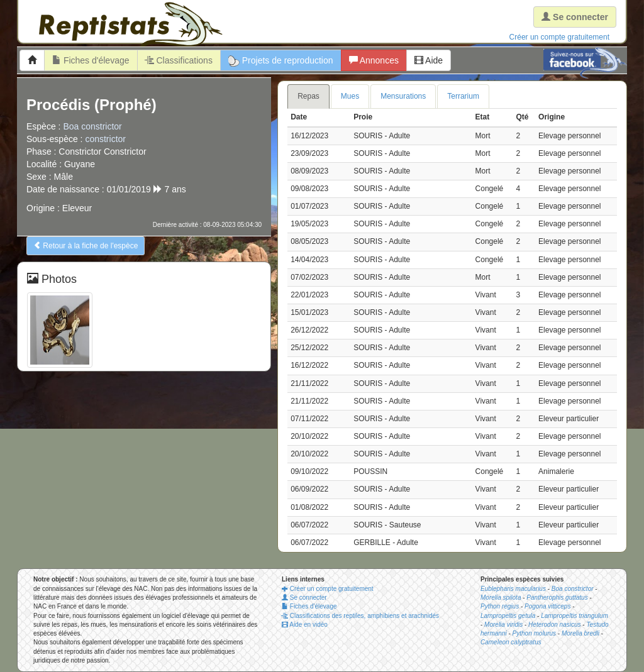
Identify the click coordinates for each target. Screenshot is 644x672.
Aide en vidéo (305, 625)
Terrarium (463, 96)
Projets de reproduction (281, 61)
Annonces (374, 60)
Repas (308, 96)
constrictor (105, 139)
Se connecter (304, 598)
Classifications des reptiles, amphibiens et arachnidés (360, 616)
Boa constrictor (92, 126)
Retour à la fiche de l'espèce (86, 246)
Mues (350, 96)
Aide (429, 60)
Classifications (179, 60)
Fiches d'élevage (91, 60)
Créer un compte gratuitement (559, 37)
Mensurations (403, 96)
